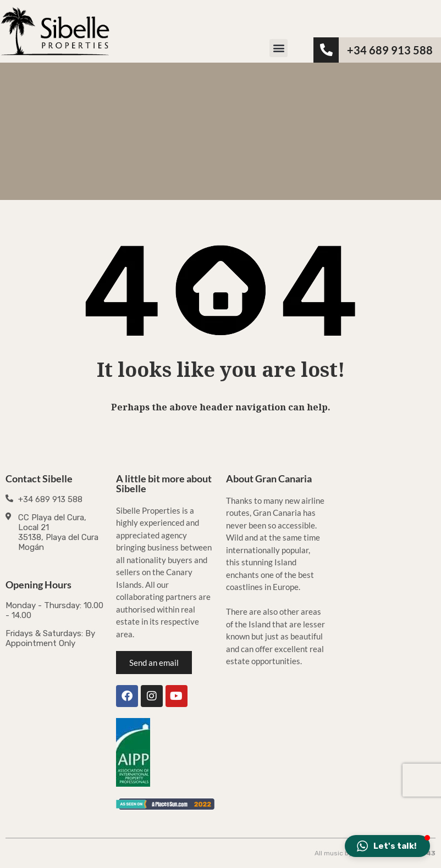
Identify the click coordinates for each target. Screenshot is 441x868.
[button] (279, 48)
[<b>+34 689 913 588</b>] (326, 50)
